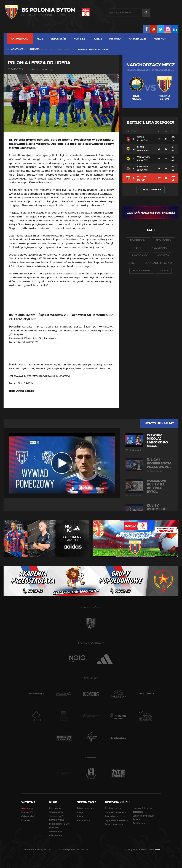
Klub (40, 39)
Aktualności (20, 39)
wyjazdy (163, 255)
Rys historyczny (113, 808)
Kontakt (26, 820)
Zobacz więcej (150, 189)
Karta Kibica (84, 820)
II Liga (80, 812)
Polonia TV (27, 812)
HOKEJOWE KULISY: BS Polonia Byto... (149, 488)
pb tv (138, 248)
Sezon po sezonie (114, 824)
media (154, 849)
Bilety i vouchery (86, 808)
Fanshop (160, 39)
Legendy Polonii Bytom (117, 820)
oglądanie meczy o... (159, 263)
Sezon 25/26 (58, 39)
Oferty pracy (56, 835)
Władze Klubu (57, 812)
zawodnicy (140, 255)
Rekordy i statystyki (115, 816)
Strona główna (38, 50)
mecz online (142, 271)
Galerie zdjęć (28, 816)
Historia (115, 39)
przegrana (159, 248)
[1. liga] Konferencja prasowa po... (149, 465)
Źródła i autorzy (141, 823)
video (164, 271)
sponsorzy (163, 240)
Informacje (55, 808)
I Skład (81, 816)
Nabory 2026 (137, 39)
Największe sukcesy (115, 812)
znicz (132, 263)
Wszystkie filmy (159, 423)
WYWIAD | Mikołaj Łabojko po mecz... (149, 442)
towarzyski (138, 240)
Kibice (98, 39)
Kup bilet (80, 39)
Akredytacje (56, 831)
